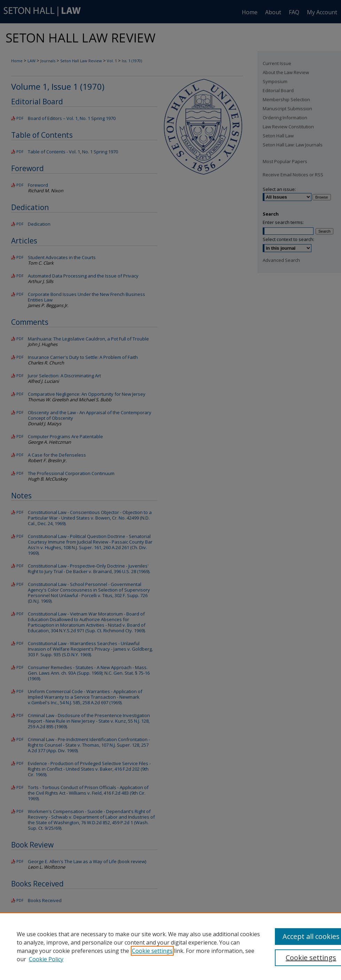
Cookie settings (152, 951)
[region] (170, 946)
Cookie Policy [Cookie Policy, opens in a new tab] (46, 959)
